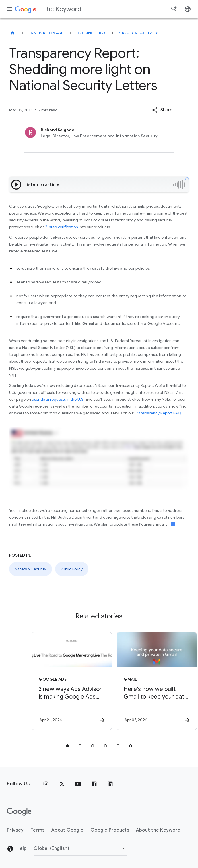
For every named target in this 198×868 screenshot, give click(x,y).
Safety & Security (138, 33)
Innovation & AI (47, 33)
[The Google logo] (19, 812)
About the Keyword (158, 830)
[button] (162, 110)
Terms (37, 830)
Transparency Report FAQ (158, 413)
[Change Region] (80, 848)
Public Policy (72, 569)
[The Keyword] (13, 33)
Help (17, 849)
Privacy (15, 830)
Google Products (110, 830)
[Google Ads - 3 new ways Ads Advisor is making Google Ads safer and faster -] (56, 681)
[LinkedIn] (110, 784)
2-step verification (62, 227)
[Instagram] (46, 784)
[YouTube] (78, 784)
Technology (92, 33)
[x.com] (62, 784)
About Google (67, 830)
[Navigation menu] (9, 9)
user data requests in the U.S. (58, 399)
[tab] (67, 746)
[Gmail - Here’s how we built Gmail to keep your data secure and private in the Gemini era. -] (141, 681)
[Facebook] (94, 784)
